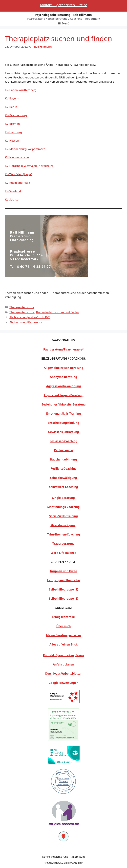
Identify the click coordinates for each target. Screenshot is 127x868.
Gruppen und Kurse (63, 571)
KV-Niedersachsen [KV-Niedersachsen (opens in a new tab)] (17, 157)
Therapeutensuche (22, 307)
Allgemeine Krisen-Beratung (63, 368)
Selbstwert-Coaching (64, 487)
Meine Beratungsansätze (63, 635)
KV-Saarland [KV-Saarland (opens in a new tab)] (13, 191)
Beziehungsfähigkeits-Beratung (63, 404)
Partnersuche (63, 450)
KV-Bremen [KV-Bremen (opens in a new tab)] (12, 124)
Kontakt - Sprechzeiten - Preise (63, 5)
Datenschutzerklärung (55, 857)
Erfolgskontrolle (63, 617)
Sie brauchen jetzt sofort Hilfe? (30, 317)
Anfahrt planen (63, 664)
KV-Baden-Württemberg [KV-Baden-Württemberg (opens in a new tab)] (21, 90)
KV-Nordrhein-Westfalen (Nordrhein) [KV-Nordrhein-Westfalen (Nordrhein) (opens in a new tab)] (29, 166)
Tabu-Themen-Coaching (63, 534)
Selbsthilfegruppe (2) (63, 599)
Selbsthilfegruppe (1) (63, 589)
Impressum (78, 857)
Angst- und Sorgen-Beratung (64, 395)
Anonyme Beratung (63, 377)
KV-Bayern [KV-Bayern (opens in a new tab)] (12, 98)
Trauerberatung (63, 544)
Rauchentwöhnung (64, 459)
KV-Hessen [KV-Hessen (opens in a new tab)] (12, 140)
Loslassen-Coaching (63, 441)
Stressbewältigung (63, 525)
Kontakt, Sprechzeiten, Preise (63, 655)
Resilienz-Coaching (64, 469)
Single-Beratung (63, 498)
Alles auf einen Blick (63, 644)
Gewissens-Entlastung (63, 432)
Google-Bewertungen (63, 683)
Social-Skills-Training (63, 516)
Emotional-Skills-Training (63, 414)
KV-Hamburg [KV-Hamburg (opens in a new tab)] (13, 132)
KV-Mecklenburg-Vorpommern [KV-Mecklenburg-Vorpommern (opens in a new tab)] (25, 149)
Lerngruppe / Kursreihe (63, 580)
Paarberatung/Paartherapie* (63, 349)
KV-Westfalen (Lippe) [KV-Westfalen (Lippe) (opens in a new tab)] (19, 174)
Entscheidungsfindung (63, 423)
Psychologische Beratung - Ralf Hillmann (63, 15)
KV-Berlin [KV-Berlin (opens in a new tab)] (11, 107)
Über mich (63, 626)
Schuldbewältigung (63, 478)
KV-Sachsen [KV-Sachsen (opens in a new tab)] (13, 199)
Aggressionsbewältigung (63, 386)
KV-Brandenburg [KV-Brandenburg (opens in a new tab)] (16, 115)
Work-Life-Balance (63, 553)
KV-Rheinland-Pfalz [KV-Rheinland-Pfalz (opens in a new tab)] (17, 183)
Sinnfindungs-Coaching (63, 507)
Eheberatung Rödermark (26, 322)
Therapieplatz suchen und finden (57, 312)
